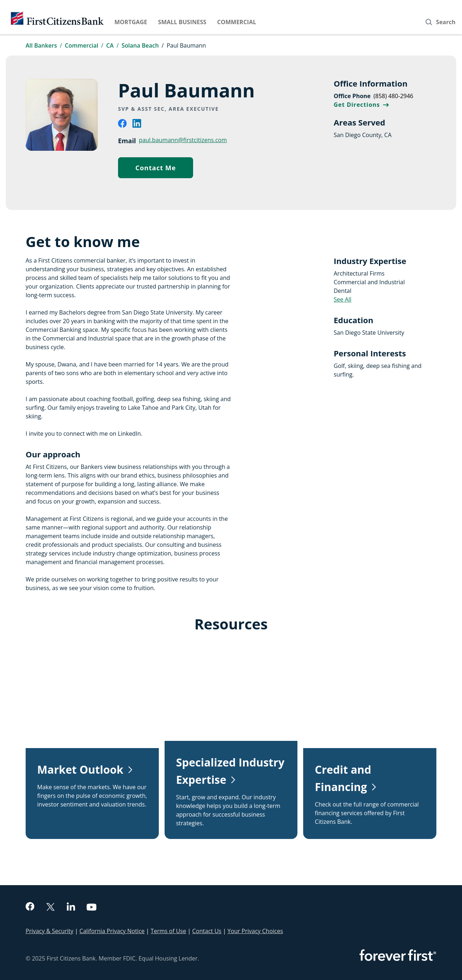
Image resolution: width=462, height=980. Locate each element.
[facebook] (122, 126)
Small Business (182, 22)
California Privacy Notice (112, 931)
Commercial (237, 22)
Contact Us (207, 931)
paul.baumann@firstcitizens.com (183, 140)
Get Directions (361, 105)
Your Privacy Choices (255, 931)
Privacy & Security (49, 931)
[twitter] (51, 908)
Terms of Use (168, 931)
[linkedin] (137, 126)
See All (343, 299)
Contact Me (164, 169)
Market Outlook (80, 770)
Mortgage (131, 22)
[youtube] (92, 908)
